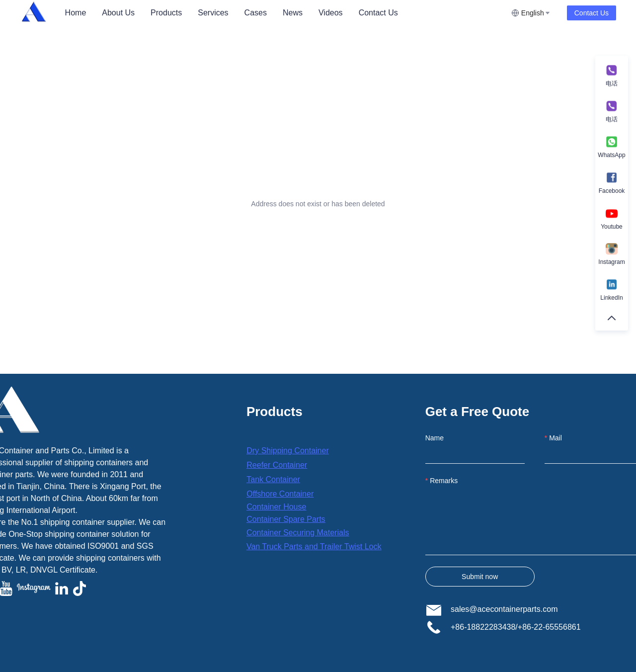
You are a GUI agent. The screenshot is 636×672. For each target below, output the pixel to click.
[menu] (284, 13)
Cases (256, 13)
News (293, 13)
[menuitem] (76, 13)
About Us (118, 13)
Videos (331, 13)
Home (76, 13)
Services (213, 13)
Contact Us (378, 13)
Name (435, 438)
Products (166, 13)
